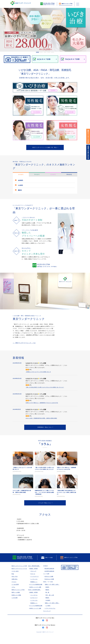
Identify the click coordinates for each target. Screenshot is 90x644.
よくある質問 (15, 593)
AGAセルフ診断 (49, 585)
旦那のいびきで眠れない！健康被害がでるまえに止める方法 (44, 406)
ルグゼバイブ (34, 607)
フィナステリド (35, 585)
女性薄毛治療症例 (50, 580)
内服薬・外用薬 (34, 577)
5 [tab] (52, 53)
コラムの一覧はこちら (45, 511)
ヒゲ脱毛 (49, 615)
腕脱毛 (20, 191)
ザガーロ (33, 583)
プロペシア (34, 580)
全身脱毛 (21, 181)
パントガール (34, 604)
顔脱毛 (48, 596)
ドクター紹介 (15, 580)
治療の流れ (15, 588)
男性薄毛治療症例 (50, 577)
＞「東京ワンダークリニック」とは (26, 344)
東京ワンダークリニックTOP (20, 575)
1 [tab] (37, 53)
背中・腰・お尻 (50, 604)
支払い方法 (15, 585)
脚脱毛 (48, 607)
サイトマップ (48, 620)
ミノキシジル (34, 588)
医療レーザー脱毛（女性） (53, 593)
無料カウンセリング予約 (18, 599)
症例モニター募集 (16, 604)
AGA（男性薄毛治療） (35, 575)
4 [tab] (48, 53)
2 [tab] (40, 53)
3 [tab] (44, 53)
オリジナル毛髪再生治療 (36, 593)
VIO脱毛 (21, 186)
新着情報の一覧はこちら (45, 431)
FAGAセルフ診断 (50, 588)
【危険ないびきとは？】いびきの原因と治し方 (40, 373)
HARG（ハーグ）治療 (36, 596)
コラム (13, 596)
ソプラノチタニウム (51, 617)
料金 (13, 583)
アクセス (14, 591)
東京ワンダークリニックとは (19, 577)
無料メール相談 (16, 601)
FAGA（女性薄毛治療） (35, 599)
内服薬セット (34, 591)
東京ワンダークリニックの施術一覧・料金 (45, 148)
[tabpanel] (45, 30)
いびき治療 (15, 607)
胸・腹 (48, 601)
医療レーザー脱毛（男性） (53, 612)
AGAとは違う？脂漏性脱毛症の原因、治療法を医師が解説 (43, 422)
